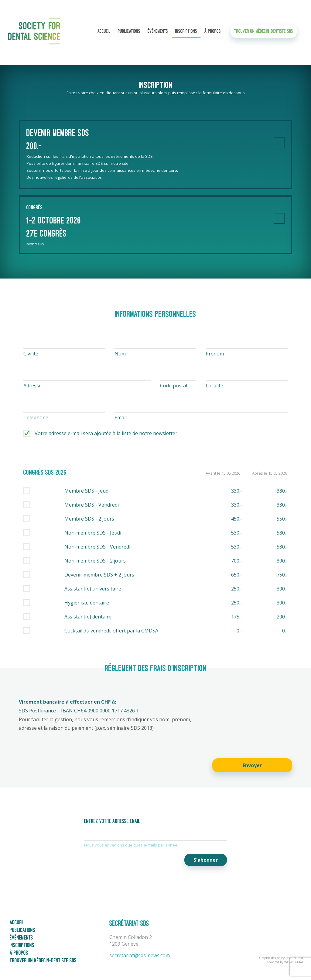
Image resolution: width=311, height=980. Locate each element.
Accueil (104, 32)
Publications (129, 32)
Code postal (174, 386)
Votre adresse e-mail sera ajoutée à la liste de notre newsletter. (106, 433)
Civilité (31, 354)
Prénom (215, 354)
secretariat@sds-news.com (140, 955)
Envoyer (252, 765)
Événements (158, 32)
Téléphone (36, 417)
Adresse (32, 386)
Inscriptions (186, 32)
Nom (120, 354)
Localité (214, 386)
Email (121, 417)
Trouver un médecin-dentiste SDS (264, 32)
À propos (213, 32)
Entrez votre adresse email (112, 821)
